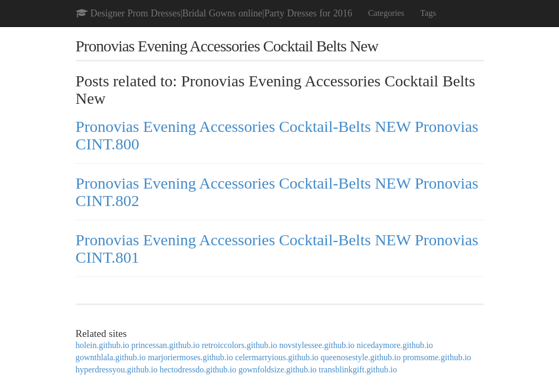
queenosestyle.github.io (361, 357)
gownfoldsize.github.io (278, 369)
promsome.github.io (437, 357)
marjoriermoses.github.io (190, 357)
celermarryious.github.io (277, 357)
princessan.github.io (166, 345)
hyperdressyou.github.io (117, 369)
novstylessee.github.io (317, 345)
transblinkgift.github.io (358, 369)
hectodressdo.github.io (198, 369)
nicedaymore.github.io (395, 345)
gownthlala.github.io (111, 357)
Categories (386, 13)
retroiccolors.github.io (239, 345)
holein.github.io (103, 345)
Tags (428, 13)
